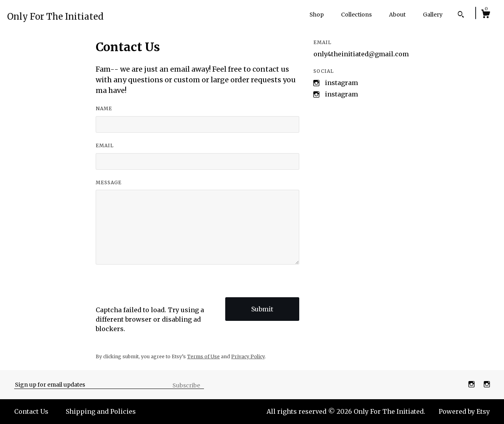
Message (109, 182)
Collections (356, 15)
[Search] (461, 15)
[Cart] (485, 15)
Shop (317, 15)
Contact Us (31, 411)
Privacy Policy (248, 356)
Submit (262, 309)
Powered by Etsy (464, 411)
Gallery (433, 15)
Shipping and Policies (101, 411)
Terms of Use (203, 356)
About (397, 15)
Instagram (341, 83)
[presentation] (156, 290)
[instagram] (472, 384)
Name (104, 108)
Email (105, 145)
